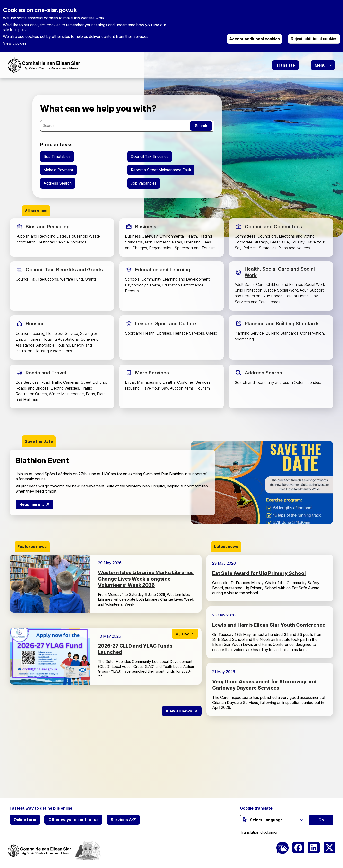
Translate (285, 65)
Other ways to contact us (73, 820)
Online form (25, 820)
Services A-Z (123, 820)
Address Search (58, 183)
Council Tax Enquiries (150, 156)
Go (321, 820)
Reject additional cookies (314, 39)
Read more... (32, 504)
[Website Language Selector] (273, 820)
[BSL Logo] (282, 848)
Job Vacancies (144, 183)
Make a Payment (58, 170)
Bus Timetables (57, 156)
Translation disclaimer (259, 832)
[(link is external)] (245, 820)
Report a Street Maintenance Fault (161, 170)
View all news (179, 711)
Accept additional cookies (255, 39)
